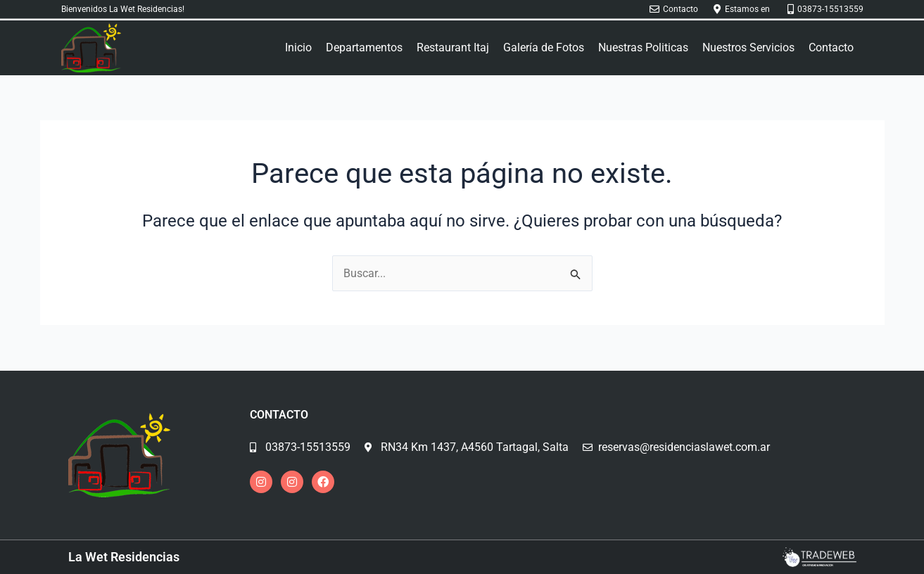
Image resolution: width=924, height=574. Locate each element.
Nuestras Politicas (643, 47)
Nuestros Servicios (748, 47)
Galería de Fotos (544, 47)
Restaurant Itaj (453, 47)
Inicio (298, 47)
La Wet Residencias (124, 557)
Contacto (831, 47)
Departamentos (364, 47)
